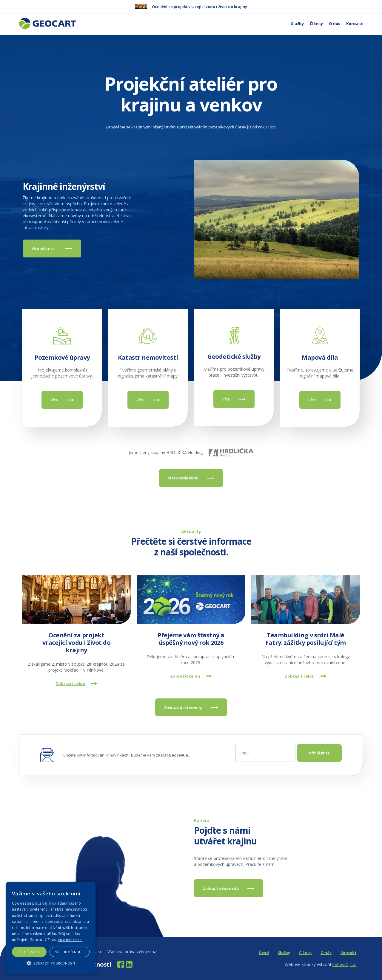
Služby (297, 24)
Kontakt (355, 24)
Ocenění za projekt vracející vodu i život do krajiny (77, 643)
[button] (51, 963)
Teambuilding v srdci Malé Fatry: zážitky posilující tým (306, 639)
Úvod (264, 953)
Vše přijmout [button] (29, 952)
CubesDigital (344, 964)
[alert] (51, 928)
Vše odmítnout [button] (70, 952)
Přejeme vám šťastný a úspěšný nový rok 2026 (191, 639)
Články (316, 24)
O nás (335, 24)
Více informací (70, 940)
